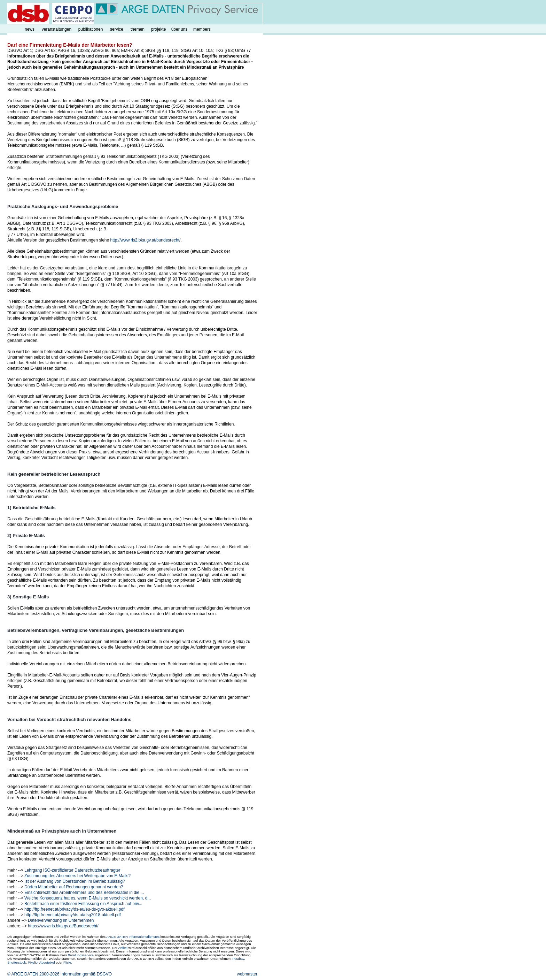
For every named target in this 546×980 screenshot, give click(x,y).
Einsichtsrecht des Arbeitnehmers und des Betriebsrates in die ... (84, 893)
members (202, 29)
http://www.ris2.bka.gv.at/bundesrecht (145, 240)
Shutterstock (17, 962)
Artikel (123, 948)
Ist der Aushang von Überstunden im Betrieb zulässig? (75, 881)
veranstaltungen (57, 29)
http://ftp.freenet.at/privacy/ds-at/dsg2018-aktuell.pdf (73, 915)
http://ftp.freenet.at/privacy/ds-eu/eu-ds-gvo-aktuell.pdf (74, 909)
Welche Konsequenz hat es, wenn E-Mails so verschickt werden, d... (88, 898)
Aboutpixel (47, 962)
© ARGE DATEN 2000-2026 (33, 974)
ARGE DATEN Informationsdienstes (133, 937)
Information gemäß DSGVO (86, 974)
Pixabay (238, 959)
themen (138, 29)
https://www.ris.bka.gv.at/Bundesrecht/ (63, 926)
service (117, 29)
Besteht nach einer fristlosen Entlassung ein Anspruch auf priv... (83, 904)
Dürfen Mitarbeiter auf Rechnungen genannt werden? (74, 887)
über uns (180, 29)
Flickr (67, 962)
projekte (159, 29)
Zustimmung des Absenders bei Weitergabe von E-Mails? (77, 876)
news (30, 29)
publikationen (91, 29)
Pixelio (33, 962)
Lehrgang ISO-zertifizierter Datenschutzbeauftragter (72, 870)
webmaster (247, 974)
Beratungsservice (81, 955)
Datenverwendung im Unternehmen (61, 920)
